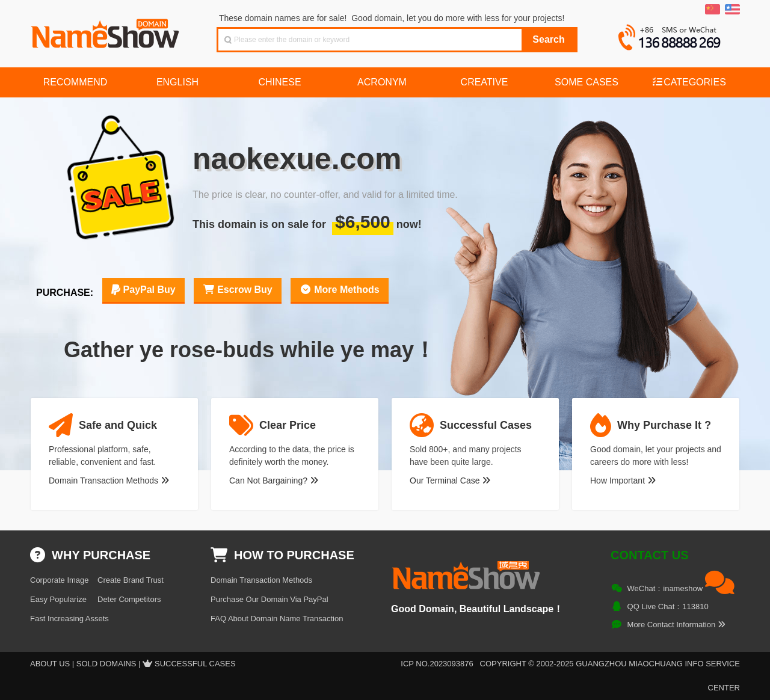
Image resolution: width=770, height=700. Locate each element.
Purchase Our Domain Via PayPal (269, 599)
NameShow (106, 30)
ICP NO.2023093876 (437, 664)
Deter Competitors (129, 599)
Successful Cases (195, 664)
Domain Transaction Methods (109, 480)
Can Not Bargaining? (274, 480)
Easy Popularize (58, 599)
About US (50, 664)
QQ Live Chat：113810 (668, 606)
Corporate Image (60, 580)
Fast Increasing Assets (69, 619)
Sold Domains (106, 664)
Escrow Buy (238, 290)
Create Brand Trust (131, 580)
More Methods (340, 290)
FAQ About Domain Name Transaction (277, 619)
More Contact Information (676, 625)
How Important (623, 480)
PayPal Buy (143, 290)
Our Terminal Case (450, 480)
